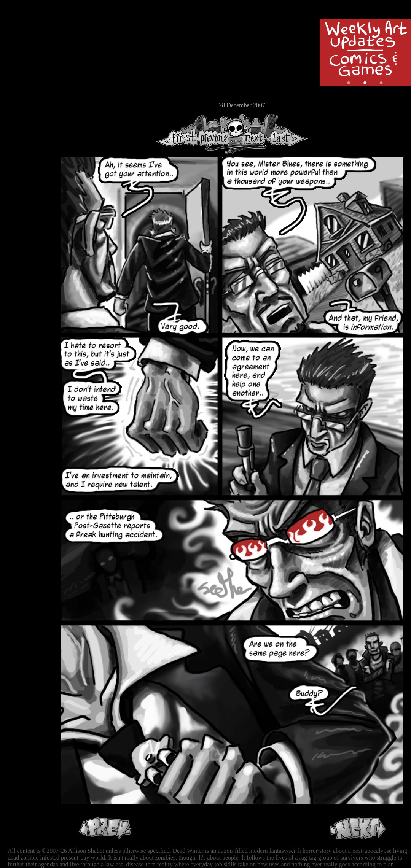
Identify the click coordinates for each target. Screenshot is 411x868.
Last (288, 134)
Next (252, 134)
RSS (29, 118)
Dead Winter (57, 24)
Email (29, 104)
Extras (29, 80)
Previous (217, 134)
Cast (29, 68)
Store (29, 92)
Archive (29, 55)
